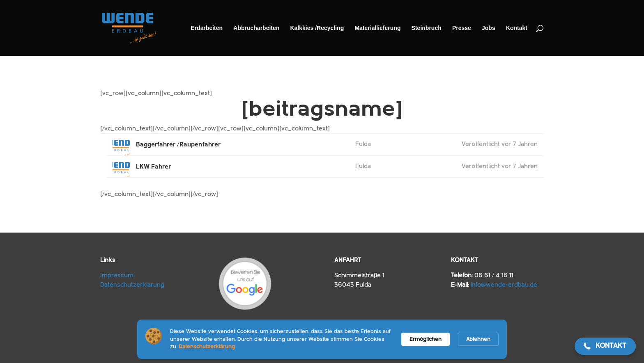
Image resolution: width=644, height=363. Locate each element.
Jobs (489, 28)
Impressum (117, 275)
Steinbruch (427, 28)
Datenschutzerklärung (132, 285)
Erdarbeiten (207, 28)
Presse (462, 28)
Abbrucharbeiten (256, 28)
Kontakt (517, 28)
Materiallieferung (377, 28)
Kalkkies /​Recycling (317, 28)
